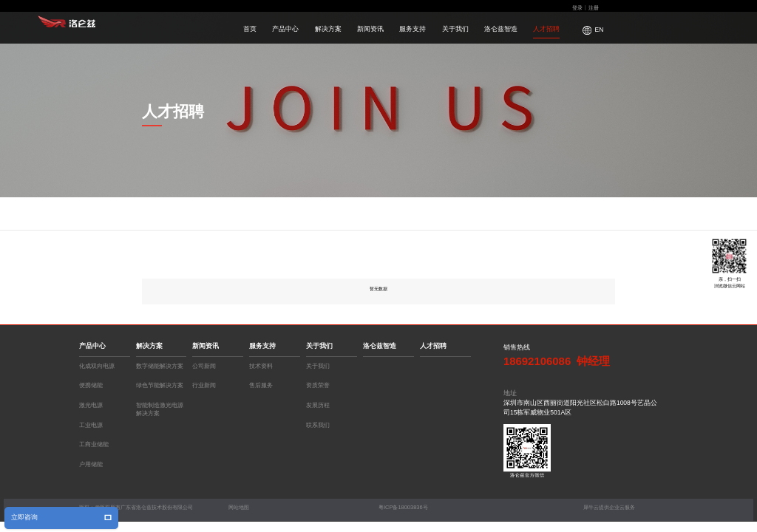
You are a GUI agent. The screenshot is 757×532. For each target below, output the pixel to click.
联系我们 (318, 425)
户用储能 (91, 464)
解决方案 (328, 29)
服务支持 (413, 29)
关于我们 (455, 29)
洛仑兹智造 (501, 29)
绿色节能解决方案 (160, 385)
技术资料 (261, 366)
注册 (594, 8)
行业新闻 (204, 385)
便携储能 (91, 385)
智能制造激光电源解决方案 (160, 407)
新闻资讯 (370, 29)
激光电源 (91, 405)
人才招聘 (546, 29)
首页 (250, 29)
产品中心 (285, 29)
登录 (577, 8)
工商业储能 (94, 444)
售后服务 (261, 385)
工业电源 (91, 425)
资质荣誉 (318, 385)
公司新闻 (204, 366)
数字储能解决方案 (160, 366)
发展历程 (318, 405)
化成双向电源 (97, 366)
